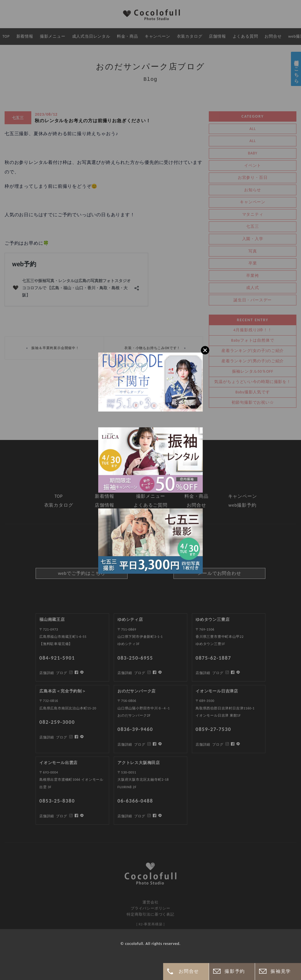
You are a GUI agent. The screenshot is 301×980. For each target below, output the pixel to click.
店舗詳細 (47, 816)
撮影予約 (235, 971)
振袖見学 (281, 971)
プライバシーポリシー (150, 908)
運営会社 (150, 902)
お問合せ (189, 971)
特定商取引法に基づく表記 (150, 914)
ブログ (61, 816)
